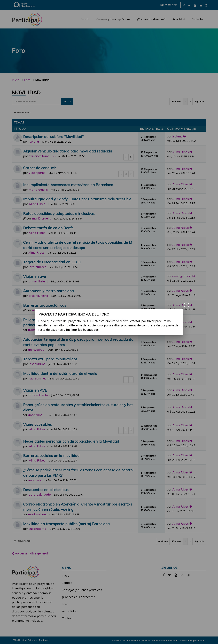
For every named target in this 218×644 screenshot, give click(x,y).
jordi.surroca (38, 267)
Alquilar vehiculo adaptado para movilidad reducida (68, 151)
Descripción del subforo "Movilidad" (53, 137)
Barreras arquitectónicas (45, 305)
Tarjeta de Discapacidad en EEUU (52, 262)
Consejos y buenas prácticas (113, 19)
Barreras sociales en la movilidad (51, 455)
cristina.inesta (38, 296)
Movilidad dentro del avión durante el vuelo (60, 373)
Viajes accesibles (37, 424)
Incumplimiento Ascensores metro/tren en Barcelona (68, 185)
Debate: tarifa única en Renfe (48, 228)
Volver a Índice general (30, 553)
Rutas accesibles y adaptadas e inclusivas (59, 213)
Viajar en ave (34, 276)
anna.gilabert (38, 281)
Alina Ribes (181, 152)
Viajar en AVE (35, 390)
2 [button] (190, 101)
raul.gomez (40, 310)
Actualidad (179, 19)
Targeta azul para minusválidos (50, 359)
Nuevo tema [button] (22, 113)
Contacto (197, 19)
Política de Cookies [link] (177, 641)
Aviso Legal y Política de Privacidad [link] (147, 641)
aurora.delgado (40, 495)
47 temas (176, 101)
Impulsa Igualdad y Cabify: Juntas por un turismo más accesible (77, 199)
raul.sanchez (38, 378)
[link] (184, 5)
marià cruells (38, 190)
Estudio (85, 19)
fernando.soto (38, 395)
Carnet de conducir (40, 168)
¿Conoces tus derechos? (151, 19)
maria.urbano (38, 514)
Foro (65, 604)
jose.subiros (37, 364)
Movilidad (26, 92)
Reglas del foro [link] (197, 641)
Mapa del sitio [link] (119, 641)
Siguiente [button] (199, 101)
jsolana (34, 141)
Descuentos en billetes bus (46, 490)
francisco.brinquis (41, 156)
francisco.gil (37, 330)
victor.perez (37, 173)
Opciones (163, 541)
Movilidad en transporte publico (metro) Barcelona (66, 524)
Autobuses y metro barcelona (48, 291)
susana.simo (37, 529)
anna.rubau (36, 350)
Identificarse (169, 5)
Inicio (16, 80)
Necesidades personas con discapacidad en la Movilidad (71, 441)
